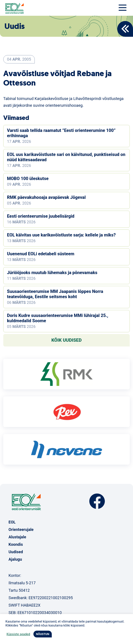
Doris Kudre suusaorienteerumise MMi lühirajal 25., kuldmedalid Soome (58, 318)
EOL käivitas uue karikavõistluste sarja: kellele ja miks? (61, 235)
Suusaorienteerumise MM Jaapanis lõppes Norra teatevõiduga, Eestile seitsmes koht (55, 294)
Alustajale (17, 537)
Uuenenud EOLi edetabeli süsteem (41, 254)
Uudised (16, 552)
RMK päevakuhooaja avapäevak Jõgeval (46, 197)
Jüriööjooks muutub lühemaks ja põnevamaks (52, 273)
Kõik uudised (66, 340)
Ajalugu (15, 559)
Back (125, 29)
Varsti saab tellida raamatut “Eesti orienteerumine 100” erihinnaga (61, 133)
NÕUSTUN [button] (43, 634)
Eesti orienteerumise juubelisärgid (41, 216)
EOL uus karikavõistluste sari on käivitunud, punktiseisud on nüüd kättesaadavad (66, 157)
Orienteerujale (21, 529)
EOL (12, 522)
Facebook (97, 501)
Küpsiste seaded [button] (18, 634)
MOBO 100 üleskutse (28, 178)
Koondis (16, 544)
